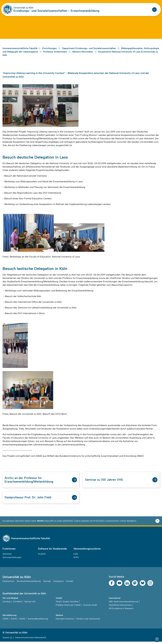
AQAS (22, 621)
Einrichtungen (52, 50)
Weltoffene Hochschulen (120, 607)
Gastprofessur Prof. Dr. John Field (28, 500)
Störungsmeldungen (12, 560)
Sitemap (47, 584)
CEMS (5, 621)
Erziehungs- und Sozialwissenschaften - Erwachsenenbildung (56, 11)
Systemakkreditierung (38, 621)
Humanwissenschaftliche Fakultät (22, 50)
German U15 (30, 604)
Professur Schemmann (57, 53)
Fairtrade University (65, 621)
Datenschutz (8, 584)
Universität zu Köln (23, 8)
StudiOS (42, 556)
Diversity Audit (90, 607)
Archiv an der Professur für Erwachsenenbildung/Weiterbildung (29, 482)
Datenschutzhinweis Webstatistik (31, 640)
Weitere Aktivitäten (85, 53)
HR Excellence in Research (121, 611)
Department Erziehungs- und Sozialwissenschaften (91, 50)
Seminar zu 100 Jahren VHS (104, 482)
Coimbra (7, 604)
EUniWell (17, 604)
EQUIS (14, 621)
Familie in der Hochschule (88, 621)
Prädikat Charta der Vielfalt (68, 607)
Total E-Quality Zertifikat (67, 604)
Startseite (7, 556)
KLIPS (76, 560)
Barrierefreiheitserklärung (29, 584)
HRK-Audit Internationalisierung (124, 604)
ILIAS (76, 556)
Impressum (58, 584)
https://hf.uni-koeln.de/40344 (58, 523)
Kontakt (70, 584)
